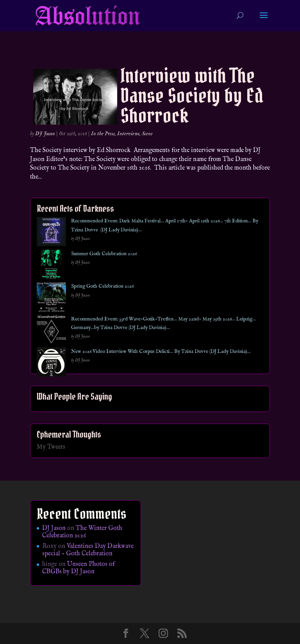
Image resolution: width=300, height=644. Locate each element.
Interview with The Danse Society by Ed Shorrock (192, 96)
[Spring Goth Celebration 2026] (51, 298)
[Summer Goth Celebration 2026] (51, 266)
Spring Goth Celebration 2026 (102, 286)
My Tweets (51, 447)
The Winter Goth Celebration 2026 (82, 532)
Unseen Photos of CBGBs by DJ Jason (79, 568)
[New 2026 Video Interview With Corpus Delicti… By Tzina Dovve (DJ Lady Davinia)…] (51, 364)
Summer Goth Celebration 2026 (104, 254)
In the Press (103, 134)
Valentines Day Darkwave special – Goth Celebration (88, 550)
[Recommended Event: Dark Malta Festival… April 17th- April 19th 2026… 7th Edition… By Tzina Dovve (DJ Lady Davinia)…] (51, 233)
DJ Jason (45, 134)
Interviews (128, 134)
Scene (147, 134)
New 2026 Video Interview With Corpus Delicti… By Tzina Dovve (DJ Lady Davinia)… (161, 352)
